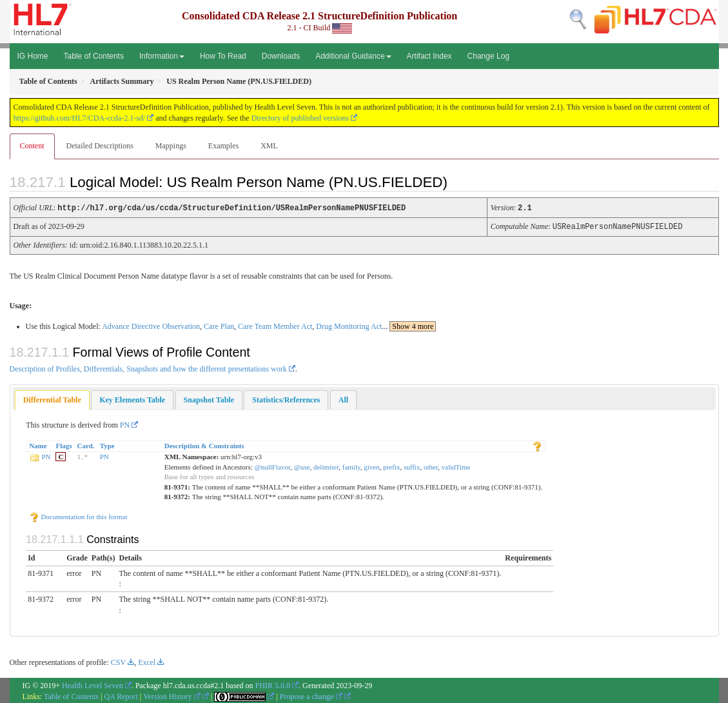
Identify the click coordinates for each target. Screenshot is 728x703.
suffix (412, 466)
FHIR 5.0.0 (273, 684)
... (409, 325)
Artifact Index (429, 56)
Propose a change (311, 695)
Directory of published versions (300, 118)
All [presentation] (343, 399)
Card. (86, 444)
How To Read (223, 56)
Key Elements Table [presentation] (132, 399)
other (431, 466)
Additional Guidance (353, 56)
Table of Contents (94, 56)
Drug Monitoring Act (349, 325)
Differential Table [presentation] (52, 399)
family (351, 466)
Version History (172, 695)
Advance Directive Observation (151, 325)
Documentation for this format (78, 515)
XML (269, 146)
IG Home (33, 56)
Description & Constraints (204, 444)
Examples (223, 146)
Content (32, 146)
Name (38, 444)
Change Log (488, 56)
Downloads (281, 56)
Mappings (171, 146)
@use (302, 466)
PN (125, 424)
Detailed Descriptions (100, 146)
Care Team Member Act (275, 325)
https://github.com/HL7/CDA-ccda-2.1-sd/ (80, 118)
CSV (118, 661)
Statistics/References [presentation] (286, 399)
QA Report (121, 695)
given (371, 466)
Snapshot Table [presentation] (209, 399)
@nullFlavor (273, 466)
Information (162, 56)
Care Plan (219, 325)
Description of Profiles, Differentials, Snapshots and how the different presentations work (148, 368)
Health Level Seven (93, 684)
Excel (147, 661)
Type (107, 444)
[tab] (52, 399)
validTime (456, 466)
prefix (391, 466)
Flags (64, 444)
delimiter (326, 466)
